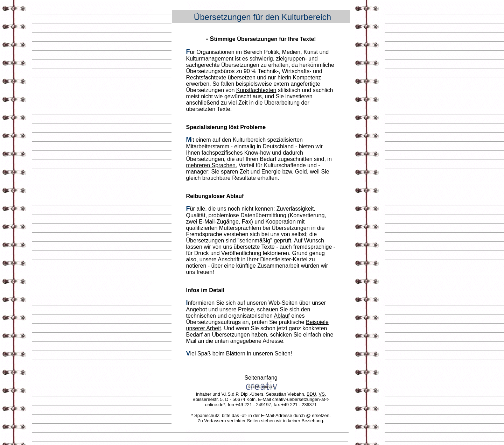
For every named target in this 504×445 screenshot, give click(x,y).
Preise (246, 309)
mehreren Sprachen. (212, 165)
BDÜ (311, 394)
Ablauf (282, 316)
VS (322, 394)
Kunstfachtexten (256, 90)
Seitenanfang (261, 378)
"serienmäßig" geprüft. (265, 241)
